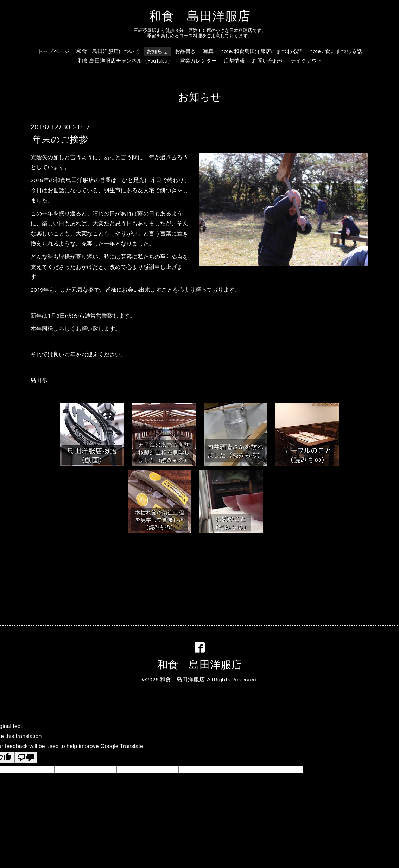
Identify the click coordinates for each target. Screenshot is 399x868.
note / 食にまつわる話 (336, 51)
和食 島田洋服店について (108, 51)
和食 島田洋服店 (199, 17)
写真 (208, 51)
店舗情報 (234, 61)
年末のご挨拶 (60, 140)
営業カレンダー (198, 61)
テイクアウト (306, 61)
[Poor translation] (26, 757)
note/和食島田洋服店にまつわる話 (262, 51)
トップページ (53, 51)
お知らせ (157, 51)
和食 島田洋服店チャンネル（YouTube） (125, 61)
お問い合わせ (268, 61)
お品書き (185, 51)
